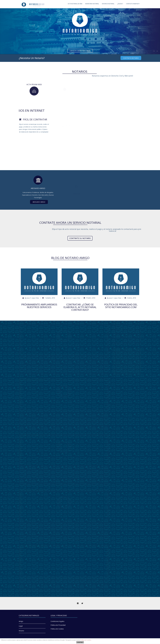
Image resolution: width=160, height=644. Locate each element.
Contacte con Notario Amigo (80, 51)
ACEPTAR (80, 642)
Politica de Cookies (57, 629)
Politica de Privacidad (58, 625)
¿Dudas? (120, 4)
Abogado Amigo (38, 194)
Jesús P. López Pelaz (33, 298)
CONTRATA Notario (131, 58)
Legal (21, 626)
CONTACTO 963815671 (133, 4)
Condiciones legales (57, 621)
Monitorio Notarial (92, 4)
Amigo (21, 621)
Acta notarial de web (75, 4)
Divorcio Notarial (108, 4)
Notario (21, 631)
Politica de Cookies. (86, 640)
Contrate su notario (80, 238)
